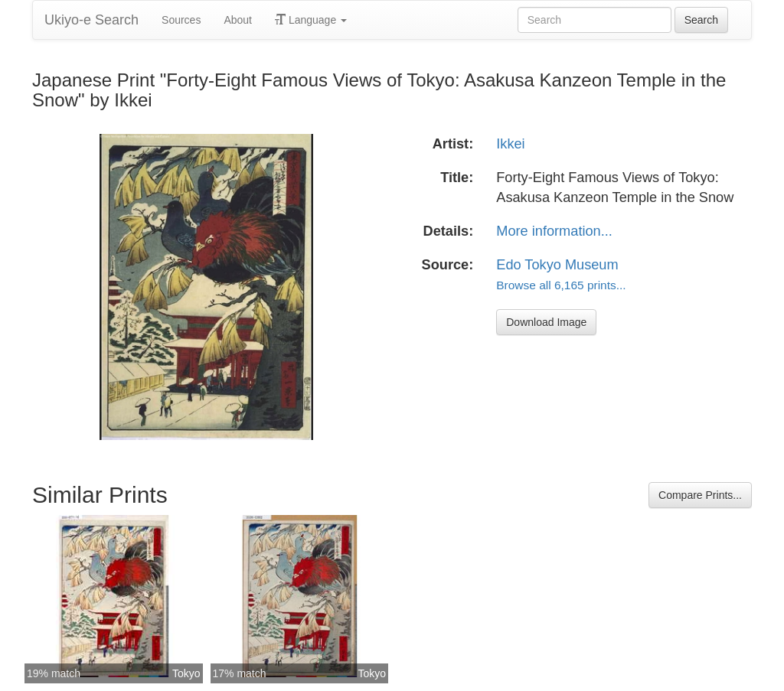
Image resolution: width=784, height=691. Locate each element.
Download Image (546, 322)
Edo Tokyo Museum (557, 265)
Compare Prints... (700, 495)
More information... (554, 231)
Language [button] (311, 20)
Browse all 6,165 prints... (561, 285)
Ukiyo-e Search (91, 20)
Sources (181, 20)
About (238, 20)
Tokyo (186, 673)
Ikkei (510, 144)
